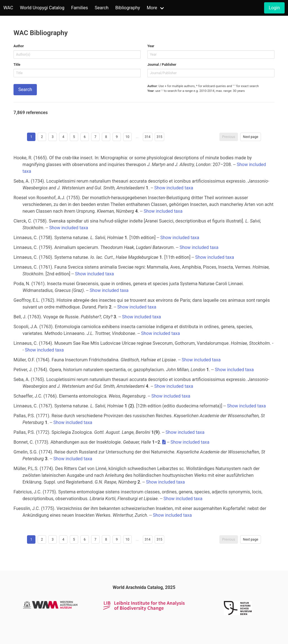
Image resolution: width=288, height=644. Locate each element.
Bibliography (128, 8)
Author (19, 46)
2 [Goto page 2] (42, 137)
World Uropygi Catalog (42, 8)
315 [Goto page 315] (159, 137)
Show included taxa (174, 188)
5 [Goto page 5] (74, 137)
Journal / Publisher (162, 65)
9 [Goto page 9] (117, 137)
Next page (251, 137)
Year (151, 46)
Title (17, 65)
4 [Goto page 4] (63, 137)
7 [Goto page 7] (95, 137)
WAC (8, 8)
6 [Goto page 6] (85, 137)
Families (80, 8)
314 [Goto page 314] (148, 137)
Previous (229, 137)
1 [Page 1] (31, 137)
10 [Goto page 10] (127, 137)
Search (102, 8)
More (152, 8)
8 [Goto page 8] (106, 137)
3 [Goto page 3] (53, 137)
